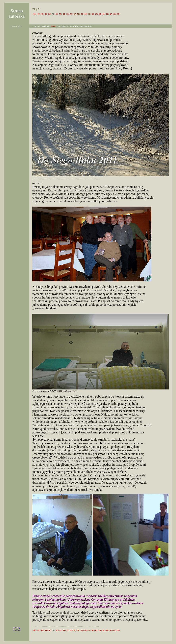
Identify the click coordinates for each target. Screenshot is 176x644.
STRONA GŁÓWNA (41, 26)
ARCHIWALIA (86, 26)
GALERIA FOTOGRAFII (68, 26)
